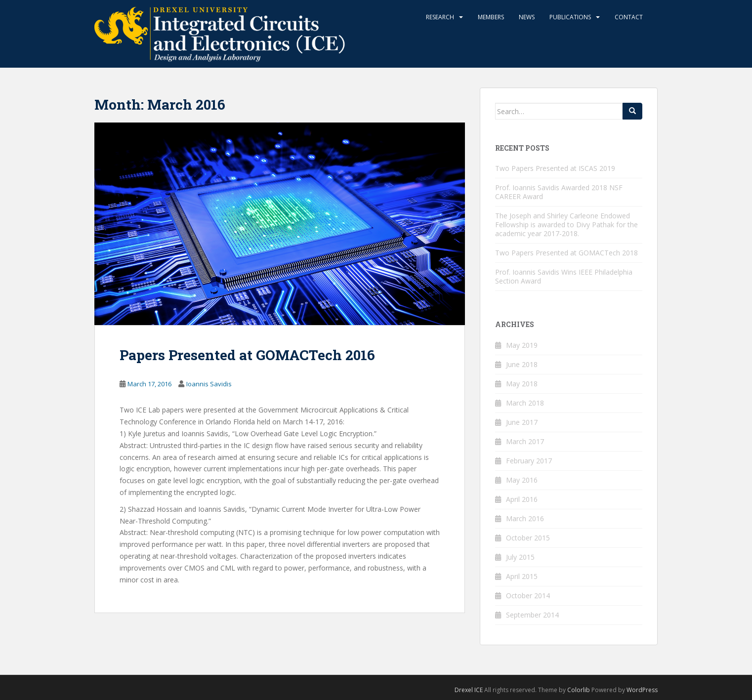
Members (491, 17)
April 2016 (522, 499)
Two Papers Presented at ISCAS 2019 (555, 168)
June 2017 (522, 422)
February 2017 (529, 461)
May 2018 (522, 384)
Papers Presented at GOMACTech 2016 (247, 355)
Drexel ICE (469, 690)
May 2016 (522, 480)
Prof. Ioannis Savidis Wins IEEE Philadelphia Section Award (564, 276)
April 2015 (522, 576)
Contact (629, 17)
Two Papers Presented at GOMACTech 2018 (566, 253)
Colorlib (579, 690)
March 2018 (525, 403)
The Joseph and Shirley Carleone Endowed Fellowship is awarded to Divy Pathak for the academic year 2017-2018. (566, 225)
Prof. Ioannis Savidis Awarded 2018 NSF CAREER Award (559, 192)
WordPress (642, 690)
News (527, 17)
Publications (570, 17)
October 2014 (528, 596)
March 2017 (525, 441)
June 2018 (522, 364)
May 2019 (522, 345)
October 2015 (528, 538)
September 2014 (532, 615)
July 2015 (520, 557)
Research (440, 17)
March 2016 (525, 518)
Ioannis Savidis (209, 384)
